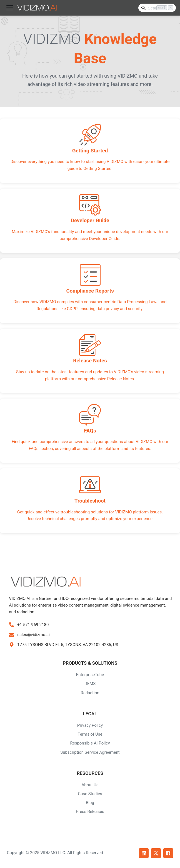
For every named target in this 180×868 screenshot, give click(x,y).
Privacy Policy (90, 725)
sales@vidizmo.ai (33, 635)
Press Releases (90, 812)
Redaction (90, 693)
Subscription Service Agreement (90, 752)
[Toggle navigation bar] (10, 8)
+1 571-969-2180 (33, 625)
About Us (90, 785)
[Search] (157, 8)
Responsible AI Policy (90, 743)
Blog (90, 803)
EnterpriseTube (90, 675)
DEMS (90, 684)
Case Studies (90, 794)
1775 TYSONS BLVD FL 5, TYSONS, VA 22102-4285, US (68, 645)
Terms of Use (90, 734)
